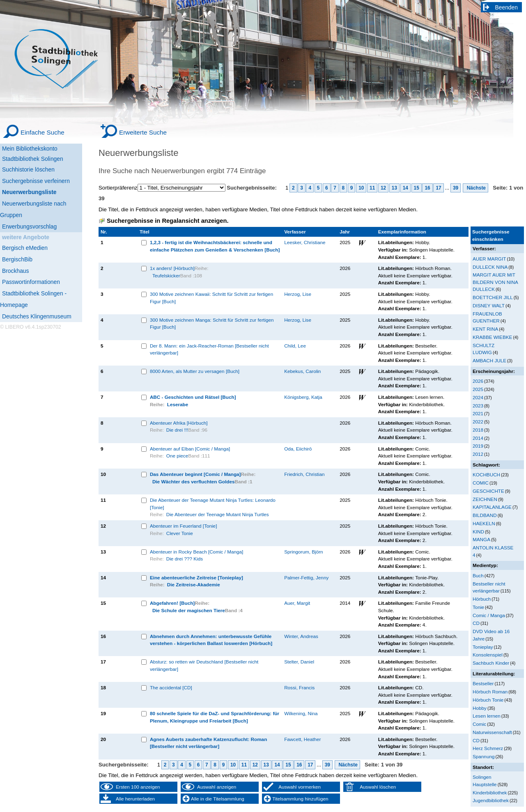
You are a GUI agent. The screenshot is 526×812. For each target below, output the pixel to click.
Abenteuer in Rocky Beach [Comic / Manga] (196, 552)
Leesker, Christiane (305, 242)
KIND (478, 532)
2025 (478, 389)
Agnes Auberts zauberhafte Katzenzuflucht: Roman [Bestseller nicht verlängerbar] (208, 743)
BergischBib (17, 259)
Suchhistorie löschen (28, 169)
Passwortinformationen (31, 282)
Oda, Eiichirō (298, 449)
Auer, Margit (297, 603)
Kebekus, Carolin (302, 371)
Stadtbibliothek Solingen (33, 159)
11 (372, 188)
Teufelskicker (166, 276)
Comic (479, 724)
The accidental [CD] (171, 687)
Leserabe (178, 404)
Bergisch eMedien (25, 248)
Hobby (480, 708)
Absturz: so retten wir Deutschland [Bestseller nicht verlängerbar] (204, 665)
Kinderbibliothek (490, 793)
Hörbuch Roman (490, 692)
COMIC (481, 483)
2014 (478, 438)
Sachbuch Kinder (491, 663)
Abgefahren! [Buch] (172, 603)
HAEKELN (484, 523)
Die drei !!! (177, 430)
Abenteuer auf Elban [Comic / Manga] (190, 449)
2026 (478, 381)
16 (427, 188)
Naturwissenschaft (492, 732)
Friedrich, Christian (304, 474)
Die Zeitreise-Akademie (194, 584)
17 (438, 188)
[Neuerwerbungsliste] (41, 191)
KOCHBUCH (486, 475)
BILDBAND (485, 515)
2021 (478, 413)
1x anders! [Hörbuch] (172, 268)
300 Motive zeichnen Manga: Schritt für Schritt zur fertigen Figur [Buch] (212, 324)
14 (405, 188)
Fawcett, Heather (302, 739)
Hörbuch (482, 599)
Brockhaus (15, 271)
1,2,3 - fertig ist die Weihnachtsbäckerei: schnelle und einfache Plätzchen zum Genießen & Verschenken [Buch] (215, 246)
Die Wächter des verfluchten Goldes (194, 481)
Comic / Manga (489, 615)
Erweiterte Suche (143, 132)
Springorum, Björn (303, 552)
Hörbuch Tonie (488, 700)
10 (361, 188)
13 (394, 188)
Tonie (478, 607)
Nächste (475, 188)
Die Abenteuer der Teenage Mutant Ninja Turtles (218, 514)
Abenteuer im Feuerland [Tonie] (184, 526)
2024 (478, 397)
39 (456, 188)
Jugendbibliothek (491, 800)
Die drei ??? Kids (185, 559)
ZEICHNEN (485, 499)
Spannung (484, 756)
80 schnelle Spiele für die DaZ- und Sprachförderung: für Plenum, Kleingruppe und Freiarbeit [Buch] (215, 717)
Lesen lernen (487, 716)
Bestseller (483, 683)
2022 (478, 422)
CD (476, 623)
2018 (478, 430)
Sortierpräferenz (118, 188)
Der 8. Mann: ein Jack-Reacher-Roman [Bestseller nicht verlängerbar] (209, 349)
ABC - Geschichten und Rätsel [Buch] (193, 397)
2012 (478, 454)
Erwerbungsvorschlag (29, 226)
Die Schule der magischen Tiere (189, 610)
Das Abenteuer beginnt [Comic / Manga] (195, 474)
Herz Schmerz (488, 748)
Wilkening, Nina (301, 713)
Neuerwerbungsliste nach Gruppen (33, 209)
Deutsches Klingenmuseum (37, 316)
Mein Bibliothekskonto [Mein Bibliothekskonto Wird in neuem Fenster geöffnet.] (30, 149)
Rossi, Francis (299, 687)
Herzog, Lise (298, 294)
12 (383, 188)
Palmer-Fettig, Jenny (306, 578)
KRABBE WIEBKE (492, 337)
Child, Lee (295, 346)
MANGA (481, 539)
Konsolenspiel (488, 655)
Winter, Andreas (301, 636)
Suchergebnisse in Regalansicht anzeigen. (168, 221)
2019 (478, 446)
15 (417, 188)
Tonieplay (483, 647)
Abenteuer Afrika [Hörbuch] (179, 423)
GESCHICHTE (488, 491)
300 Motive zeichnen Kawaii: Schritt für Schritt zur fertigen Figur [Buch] (211, 298)
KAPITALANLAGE (492, 507)
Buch (478, 575)
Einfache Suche (42, 132)
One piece (177, 456)
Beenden (507, 7)
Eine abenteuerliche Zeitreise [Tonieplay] (196, 578)
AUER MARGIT (489, 259)
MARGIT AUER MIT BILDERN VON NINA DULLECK (495, 282)
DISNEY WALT (489, 305)
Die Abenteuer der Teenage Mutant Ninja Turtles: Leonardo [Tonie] (213, 504)
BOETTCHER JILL (493, 297)
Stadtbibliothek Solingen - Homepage (33, 299)
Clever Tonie (180, 533)
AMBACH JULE (489, 360)
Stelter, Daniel (299, 662)
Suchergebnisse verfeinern (36, 181)
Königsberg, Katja (303, 397)
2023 (478, 406)
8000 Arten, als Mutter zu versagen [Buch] (195, 371)
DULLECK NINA (490, 267)
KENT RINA (485, 329)
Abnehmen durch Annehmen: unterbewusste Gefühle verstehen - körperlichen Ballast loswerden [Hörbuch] (211, 640)
